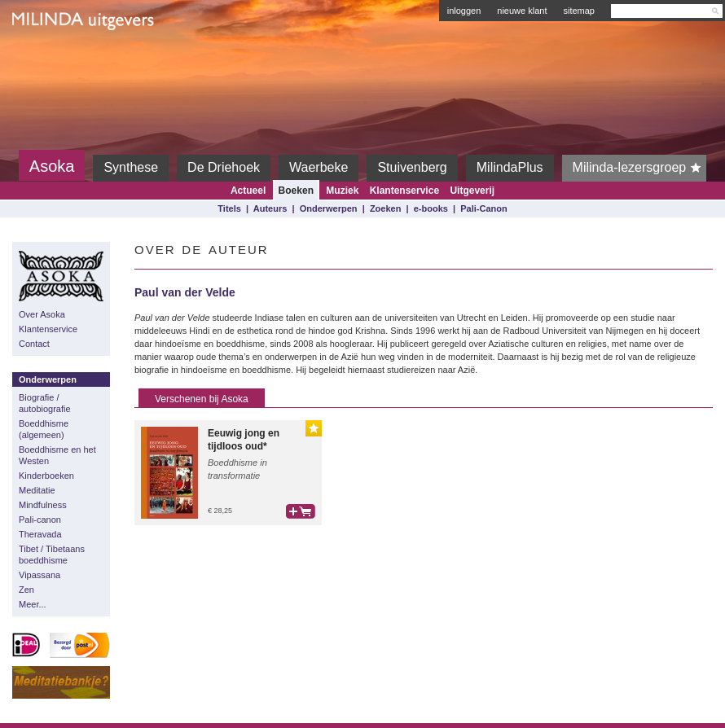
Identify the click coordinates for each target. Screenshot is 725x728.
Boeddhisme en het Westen (57, 455)
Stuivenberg (412, 167)
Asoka (52, 166)
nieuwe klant (522, 11)
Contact (34, 344)
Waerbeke (319, 167)
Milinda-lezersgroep (640, 168)
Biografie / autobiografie (45, 403)
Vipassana (40, 575)
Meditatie (37, 490)
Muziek (342, 191)
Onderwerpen (329, 208)
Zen (26, 590)
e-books (431, 208)
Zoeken (386, 208)
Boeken (296, 191)
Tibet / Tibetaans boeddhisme (52, 555)
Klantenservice (404, 191)
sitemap (579, 11)
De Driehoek (224, 167)
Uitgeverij (472, 191)
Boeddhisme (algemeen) (44, 429)
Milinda (46, 59)
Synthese (131, 167)
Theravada (40, 534)
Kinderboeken (46, 476)
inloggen (464, 11)
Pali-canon (40, 520)
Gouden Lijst (314, 428)
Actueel (248, 191)
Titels (229, 208)
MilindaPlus (510, 167)
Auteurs (270, 208)
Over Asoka (42, 314)
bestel (301, 511)
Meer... (33, 604)
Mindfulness (43, 505)
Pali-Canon (483, 208)
